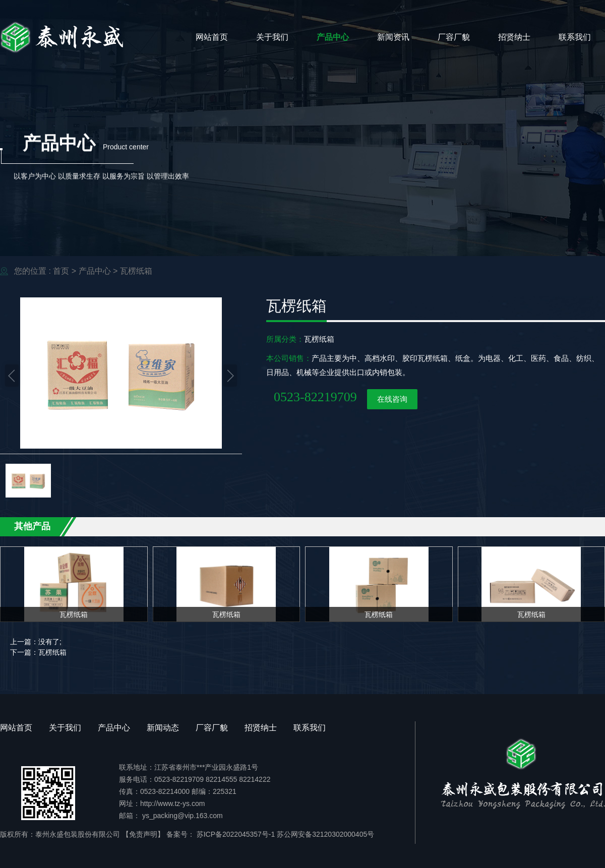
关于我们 (272, 37)
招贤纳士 (514, 37)
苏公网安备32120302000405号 (325, 834)
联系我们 (575, 37)
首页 (61, 271)
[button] (12, 376)
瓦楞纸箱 (136, 271)
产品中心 (333, 37)
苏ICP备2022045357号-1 (235, 834)
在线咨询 (392, 399)
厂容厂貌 (454, 37)
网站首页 (212, 37)
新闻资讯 (393, 37)
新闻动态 (163, 728)
